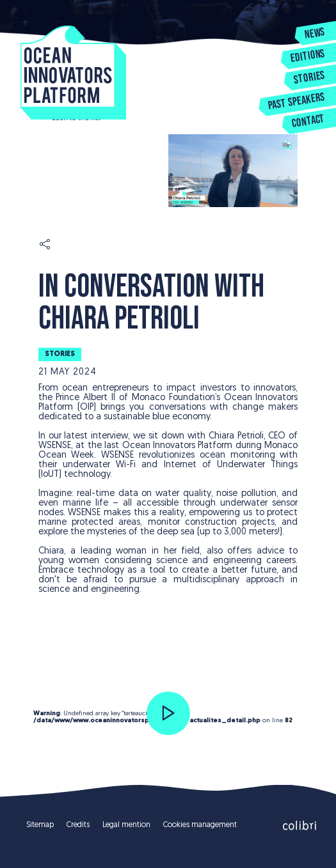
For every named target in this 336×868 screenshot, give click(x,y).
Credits (78, 825)
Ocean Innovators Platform (73, 73)
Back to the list (76, 118)
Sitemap (40, 825)
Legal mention (126, 825)
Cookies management (200, 825)
